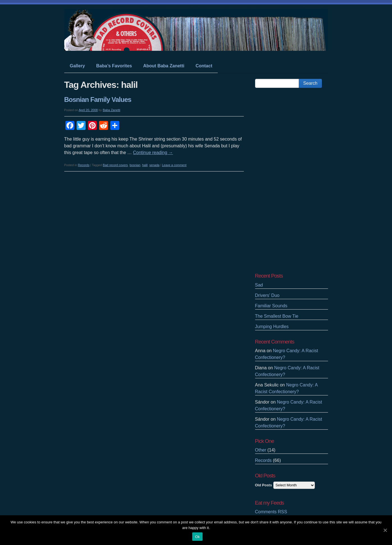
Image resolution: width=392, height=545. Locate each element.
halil (145, 165)
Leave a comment (174, 165)
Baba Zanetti (111, 110)
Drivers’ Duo (267, 295)
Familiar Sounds (271, 306)
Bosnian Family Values (98, 99)
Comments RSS (271, 512)
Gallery (77, 66)
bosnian (135, 165)
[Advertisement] (292, 180)
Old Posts (264, 485)
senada (154, 165)
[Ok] (385, 530)
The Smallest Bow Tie (277, 316)
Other (261, 450)
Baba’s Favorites (114, 66)
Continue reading (153, 153)
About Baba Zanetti (164, 66)
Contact (204, 66)
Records (83, 165)
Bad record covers (115, 165)
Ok (197, 537)
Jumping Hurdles (272, 327)
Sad (259, 285)
